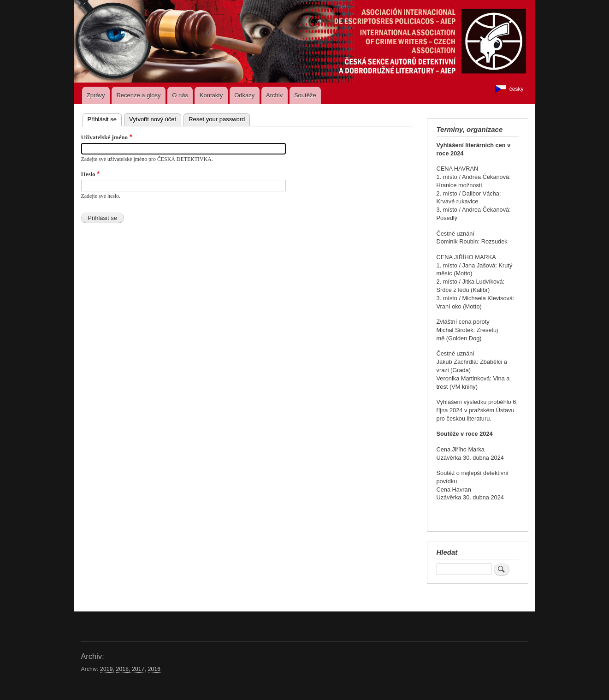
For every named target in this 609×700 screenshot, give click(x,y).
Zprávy (96, 95)
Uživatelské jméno (104, 137)
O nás (180, 95)
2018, (123, 669)
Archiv (274, 95)
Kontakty (211, 95)
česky (509, 89)
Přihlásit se (105, 118)
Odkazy (244, 95)
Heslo (88, 174)
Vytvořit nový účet (153, 119)
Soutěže (305, 95)
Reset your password (217, 119)
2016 (154, 669)
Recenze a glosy (138, 95)
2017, (139, 669)
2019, (107, 669)
